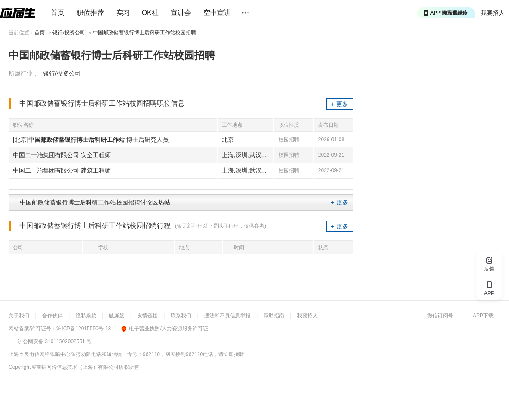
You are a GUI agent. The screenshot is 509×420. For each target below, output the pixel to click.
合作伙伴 (52, 316)
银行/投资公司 (69, 33)
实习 (123, 13)
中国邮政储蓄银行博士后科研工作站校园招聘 (144, 33)
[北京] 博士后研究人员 (91, 140)
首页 (58, 13)
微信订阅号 (440, 316)
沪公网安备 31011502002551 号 (55, 341)
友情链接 (147, 316)
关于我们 (19, 316)
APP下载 (483, 316)
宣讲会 (181, 13)
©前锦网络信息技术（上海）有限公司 (75, 367)
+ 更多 (340, 104)
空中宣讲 (217, 13)
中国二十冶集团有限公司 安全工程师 (62, 155)
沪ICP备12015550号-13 (84, 329)
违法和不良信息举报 (227, 316)
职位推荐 (90, 13)
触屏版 (117, 316)
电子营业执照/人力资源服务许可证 (164, 329)
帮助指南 (274, 316)
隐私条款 (86, 316)
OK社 (150, 13)
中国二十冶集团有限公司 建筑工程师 (62, 170)
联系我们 (181, 316)
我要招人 (493, 13)
